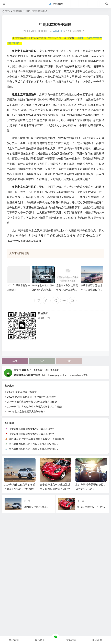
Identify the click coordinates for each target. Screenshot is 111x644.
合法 (42, 361)
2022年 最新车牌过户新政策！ (23, 392)
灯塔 (24, 370)
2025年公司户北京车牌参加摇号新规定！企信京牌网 (36, 439)
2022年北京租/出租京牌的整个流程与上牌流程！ (43, 290)
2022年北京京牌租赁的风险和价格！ (26, 411)
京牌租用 (18, 11)
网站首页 (40, 640)
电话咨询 (97, 640)
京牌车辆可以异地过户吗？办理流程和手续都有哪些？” (91, 290)
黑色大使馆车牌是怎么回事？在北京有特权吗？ (34, 444)
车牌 (15, 361)
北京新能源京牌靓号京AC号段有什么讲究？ (32, 429)
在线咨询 (14, 640)
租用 (69, 361)
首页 (8, 11)
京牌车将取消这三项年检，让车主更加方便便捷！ (67, 290)
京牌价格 (71, 640)
